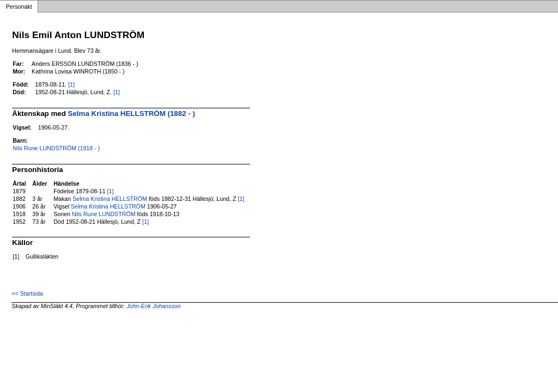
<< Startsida (27, 293)
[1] (71, 84)
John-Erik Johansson (154, 306)
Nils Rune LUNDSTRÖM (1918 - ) (56, 148)
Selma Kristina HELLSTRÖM (110, 199)
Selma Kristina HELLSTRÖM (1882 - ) (132, 114)
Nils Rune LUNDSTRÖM (104, 214)
